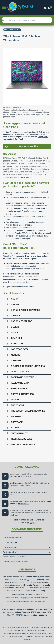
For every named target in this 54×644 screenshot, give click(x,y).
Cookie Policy (40, 636)
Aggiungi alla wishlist (28, 146)
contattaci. (31, 287)
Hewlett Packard (12, 30)
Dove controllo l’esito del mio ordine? (16, 562)
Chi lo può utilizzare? (10, 542)
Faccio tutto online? (10, 552)
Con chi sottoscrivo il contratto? (14, 557)
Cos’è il (10, 547)
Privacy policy (29, 636)
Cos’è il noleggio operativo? (13, 538)
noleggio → (31, 523)
